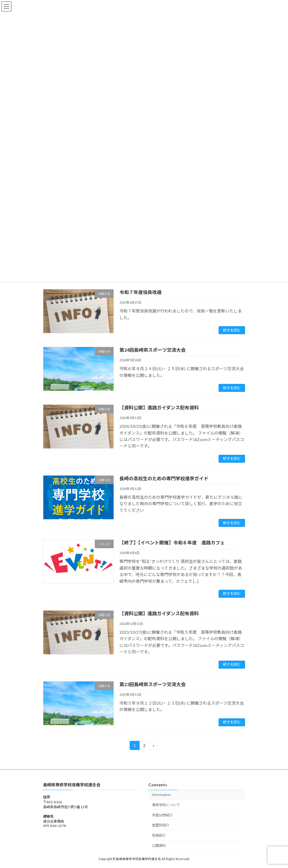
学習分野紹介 (162, 815)
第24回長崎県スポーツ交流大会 (152, 350)
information (161, 795)
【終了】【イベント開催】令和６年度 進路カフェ (172, 542)
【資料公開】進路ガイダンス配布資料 (159, 407)
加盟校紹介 (161, 825)
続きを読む (232, 330)
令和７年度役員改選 (140, 292)
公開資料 (159, 846)
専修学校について (166, 805)
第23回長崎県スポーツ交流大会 (152, 684)
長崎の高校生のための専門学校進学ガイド (164, 478)
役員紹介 (159, 835)
